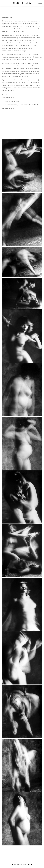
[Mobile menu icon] (40, 3)
